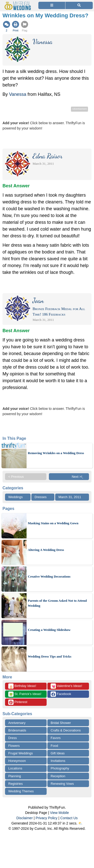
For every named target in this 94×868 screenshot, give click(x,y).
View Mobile (60, 813)
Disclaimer (24, 818)
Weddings (16, 497)
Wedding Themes (21, 791)
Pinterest (18, 702)
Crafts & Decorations (66, 730)
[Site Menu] (52, 5)
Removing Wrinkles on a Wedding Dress (56, 453)
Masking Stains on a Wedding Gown (53, 523)
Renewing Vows (62, 784)
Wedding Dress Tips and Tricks (50, 656)
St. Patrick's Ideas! (25, 694)
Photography (60, 768)
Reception (58, 776)
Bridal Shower (61, 723)
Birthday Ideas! (22, 686)
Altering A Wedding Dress (46, 550)
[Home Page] (19, 3)
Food (54, 746)
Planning (15, 776)
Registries (16, 784)
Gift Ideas (58, 753)
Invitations (58, 761)
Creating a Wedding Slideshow (49, 630)
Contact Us (69, 818)
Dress (13, 738)
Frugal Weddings (21, 753)
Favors (56, 738)
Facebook (61, 694)
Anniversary (17, 723)
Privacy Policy (46, 818)
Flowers (14, 746)
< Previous (16, 477)
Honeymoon (17, 761)
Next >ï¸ (79, 477)
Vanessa (18, 94)
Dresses (41, 497)
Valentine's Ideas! (66, 686)
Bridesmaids (17, 730)
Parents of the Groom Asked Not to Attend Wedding (57, 603)
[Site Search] (79, 5)
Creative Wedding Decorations (49, 576)
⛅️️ (80, 823)
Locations (15, 768)
